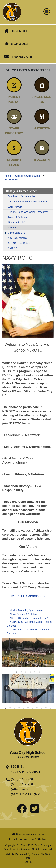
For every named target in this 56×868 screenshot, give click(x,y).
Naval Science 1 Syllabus (24, 614)
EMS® (28, 858)
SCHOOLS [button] (20, 44)
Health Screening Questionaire (26, 610)
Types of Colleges (17, 217)
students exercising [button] (46, 708)
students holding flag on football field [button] (17, 672)
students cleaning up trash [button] (42, 708)
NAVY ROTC (12, 180)
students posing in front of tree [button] (6, 708)
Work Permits (15, 207)
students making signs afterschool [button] (37, 708)
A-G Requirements (18, 238)
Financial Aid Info (17, 222)
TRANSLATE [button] (22, 57)
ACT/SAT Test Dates (19, 243)
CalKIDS (12, 248)
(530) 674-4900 (22, 779)
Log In (28, 862)
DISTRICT (19, 31)
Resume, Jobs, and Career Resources (28, 212)
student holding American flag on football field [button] (50, 708)
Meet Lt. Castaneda (28, 596)
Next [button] (49, 652)
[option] (28, 652)
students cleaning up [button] (10, 708)
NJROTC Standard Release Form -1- (30, 618)
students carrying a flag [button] (21, 672)
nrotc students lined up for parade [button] (28, 708)
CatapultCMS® (40, 854)
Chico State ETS (17, 233)
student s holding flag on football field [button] (24, 708)
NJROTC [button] (26, 672)
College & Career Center (28, 176)
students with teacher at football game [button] (33, 708)
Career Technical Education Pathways (28, 202)
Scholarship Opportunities (21, 196)
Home (8, 176)
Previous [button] (7, 652)
